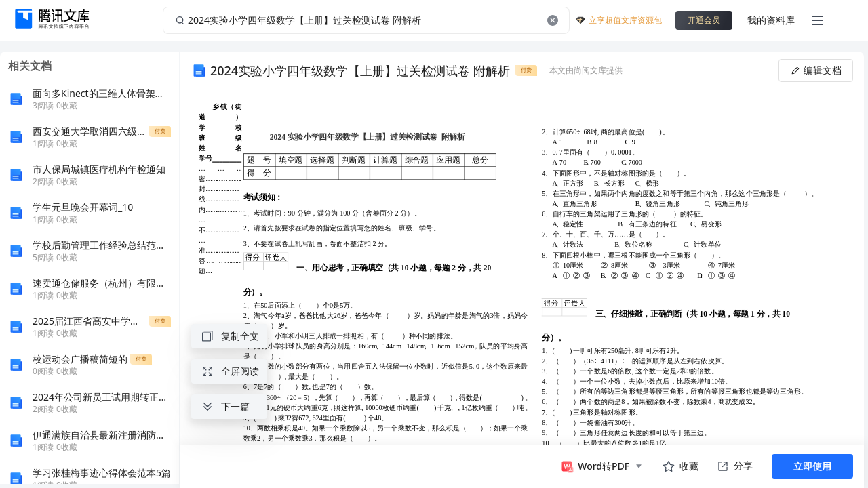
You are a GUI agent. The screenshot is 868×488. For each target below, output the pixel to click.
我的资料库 (771, 20)
